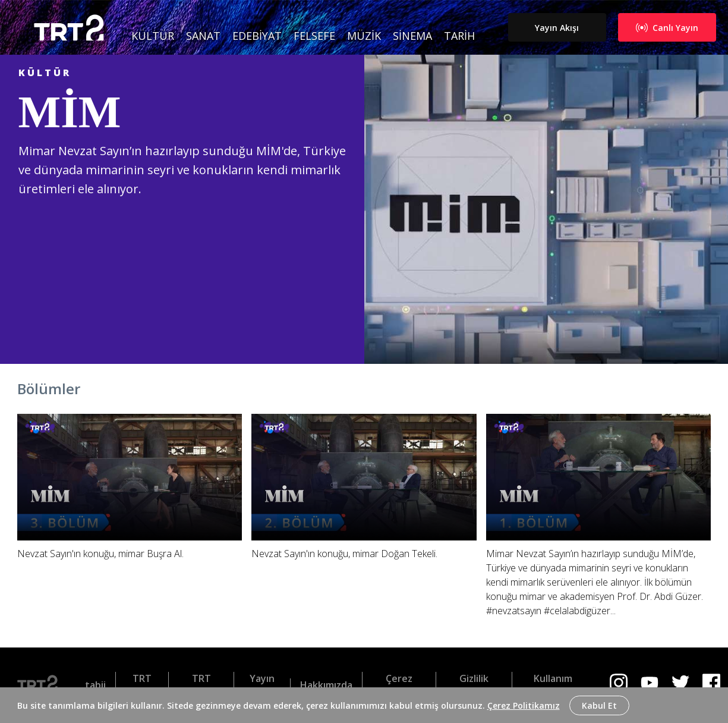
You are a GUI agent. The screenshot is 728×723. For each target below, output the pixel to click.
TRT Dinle (142, 685)
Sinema (412, 36)
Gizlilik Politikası (474, 685)
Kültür (153, 36)
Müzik (364, 36)
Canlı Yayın (667, 28)
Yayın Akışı (557, 28)
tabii (95, 685)
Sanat (203, 36)
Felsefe (314, 36)
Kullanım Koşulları (553, 685)
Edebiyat (257, 36)
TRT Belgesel (201, 685)
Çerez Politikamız (524, 705)
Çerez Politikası (399, 685)
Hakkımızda (326, 685)
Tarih (459, 36)
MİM (70, 112)
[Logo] (42, 685)
